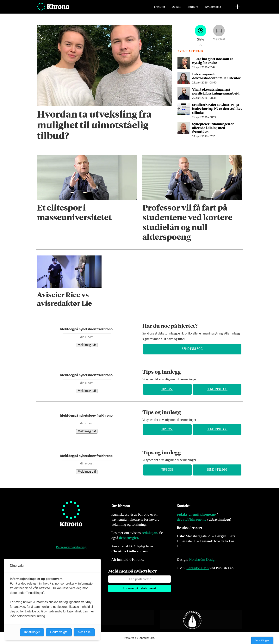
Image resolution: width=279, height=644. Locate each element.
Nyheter (160, 9)
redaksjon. (150, 533)
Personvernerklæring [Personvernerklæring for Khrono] (71, 547)
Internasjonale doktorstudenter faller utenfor (216, 76)
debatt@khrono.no (192, 519)
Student (193, 9)
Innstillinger (262, 640)
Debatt (176, 9)
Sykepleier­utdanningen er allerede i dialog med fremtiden (213, 128)
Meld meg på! (87, 345)
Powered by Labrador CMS (139, 638)
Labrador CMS (198, 568)
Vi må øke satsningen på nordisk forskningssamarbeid (216, 91)
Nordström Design (203, 559)
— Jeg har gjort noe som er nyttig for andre (213, 61)
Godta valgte (59, 632)
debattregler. (129, 538)
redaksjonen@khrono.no (196, 514)
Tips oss (167, 389)
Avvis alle (84, 632)
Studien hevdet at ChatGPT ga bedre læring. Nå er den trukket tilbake (217, 109)
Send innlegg (192, 349)
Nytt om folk (213, 9)
